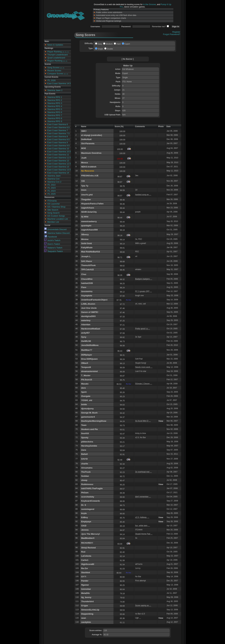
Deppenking (87, 614)
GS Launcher (54, 204)
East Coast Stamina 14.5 (59, 83)
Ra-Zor (85, 568)
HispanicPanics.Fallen (92, 204)
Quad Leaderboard (56, 58)
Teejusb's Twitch (54, 251)
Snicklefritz (87, 291)
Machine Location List (58, 219)
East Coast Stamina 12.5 (59, 164)
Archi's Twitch (52, 240)
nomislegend (88, 509)
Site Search (53, 210)
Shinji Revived (88, 548)
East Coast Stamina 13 (58, 167)
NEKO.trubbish (89, 167)
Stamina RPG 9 (55, 121)
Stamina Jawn (54, 176)
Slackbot (86, 572)
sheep (84, 480)
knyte (84, 513)
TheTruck (86, 472)
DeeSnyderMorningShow (94, 421)
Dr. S (83, 505)
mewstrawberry (89, 221)
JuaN (84, 158)
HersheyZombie (89, 446)
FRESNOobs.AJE (90, 176)
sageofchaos (88, 208)
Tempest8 (86, 367)
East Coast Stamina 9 (58, 143)
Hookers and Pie (89, 429)
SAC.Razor (87, 261)
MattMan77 (87, 350)
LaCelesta (86, 556)
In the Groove (150, 4)
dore (83, 388)
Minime (85, 239)
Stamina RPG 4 (55, 106)
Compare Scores (55, 74)
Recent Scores (54, 71)
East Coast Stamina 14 (58, 173)
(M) (63, 52)
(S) (66, 52)
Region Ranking (55, 61)
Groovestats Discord (55, 229)
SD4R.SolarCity (89, 212)
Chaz (84, 274)
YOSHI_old (87, 400)
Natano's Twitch (53, 248)
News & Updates (55, 45)
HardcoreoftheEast (91, 329)
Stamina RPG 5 (55, 109)
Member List (53, 222)
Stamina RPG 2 (55, 100)
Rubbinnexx (87, 484)
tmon (84, 190)
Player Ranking (55, 52)
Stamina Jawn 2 (55, 90)
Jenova (85, 530)
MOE (83, 148)
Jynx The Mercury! (90, 534)
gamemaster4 (88, 417)
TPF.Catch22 (87, 269)
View (161, 421)
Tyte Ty (85, 186)
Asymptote (87, 296)
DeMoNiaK (86, 139)
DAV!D (84, 459)
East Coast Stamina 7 (58, 130)
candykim (86, 622)
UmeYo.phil (87, 195)
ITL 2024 (52, 191)
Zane (84, 450)
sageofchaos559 (89, 230)
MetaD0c (85, 593)
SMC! (84, 131)
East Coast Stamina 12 (58, 161)
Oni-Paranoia (88, 143)
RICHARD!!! (87, 543)
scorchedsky (88, 497)
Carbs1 (85, 560)
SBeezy (85, 234)
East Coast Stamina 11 (58, 155)
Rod (83, 552)
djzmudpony (87, 409)
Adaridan (86, 325)
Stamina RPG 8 (55, 118)
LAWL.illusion (88, 304)
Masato (85, 384)
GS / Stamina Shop (56, 207)
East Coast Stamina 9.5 (59, 146)
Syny (84, 337)
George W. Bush (89, 413)
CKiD (84, 526)
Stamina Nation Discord (57, 233)
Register (176, 32)
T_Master (86, 375)
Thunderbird (87, 601)
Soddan (85, 476)
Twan (84, 425)
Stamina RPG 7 (55, 115)
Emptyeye (86, 522)
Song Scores (53, 68)
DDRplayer (87, 355)
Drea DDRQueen (89, 359)
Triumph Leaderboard (58, 55)
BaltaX (84, 454)
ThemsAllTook (88, 265)
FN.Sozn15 (87, 380)
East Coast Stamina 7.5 (59, 133)
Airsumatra (87, 468)
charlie (85, 464)
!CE (83, 181)
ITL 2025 (52, 194)
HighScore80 (88, 564)
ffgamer (85, 585)
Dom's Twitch (52, 244)
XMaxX (85, 363)
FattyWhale (87, 248)
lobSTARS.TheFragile (92, 488)
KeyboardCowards (90, 501)
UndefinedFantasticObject (94, 300)
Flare (84, 287)
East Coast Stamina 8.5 (59, 139)
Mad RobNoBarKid (90, 252)
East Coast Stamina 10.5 (59, 152)
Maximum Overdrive (91, 153)
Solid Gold (86, 243)
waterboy (86, 320)
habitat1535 (87, 283)
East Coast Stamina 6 (58, 124)
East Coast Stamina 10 (58, 149)
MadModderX (88, 538)
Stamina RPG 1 (55, 97)
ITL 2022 (52, 185)
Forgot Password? (172, 34)
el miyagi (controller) (92, 135)
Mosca (84, 163)
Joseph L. (86, 256)
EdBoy (84, 517)
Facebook (51, 237)
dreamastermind (89, 371)
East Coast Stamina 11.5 (59, 158)
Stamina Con (54, 179)
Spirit (84, 392)
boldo (84, 404)
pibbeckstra (87, 442)
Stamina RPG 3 (55, 103)
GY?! (84, 577)
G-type (84, 606)
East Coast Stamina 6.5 (59, 127)
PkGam (85, 493)
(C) (68, 52)
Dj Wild (85, 217)
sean (83, 618)
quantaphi (86, 226)
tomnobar (86, 589)
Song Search (54, 213)
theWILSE (86, 341)
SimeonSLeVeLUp (90, 610)
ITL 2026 (52, 80)
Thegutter (86, 199)
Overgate (86, 396)
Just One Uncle (89, 308)
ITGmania (52, 201)
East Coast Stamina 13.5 (59, 170)
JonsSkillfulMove (90, 345)
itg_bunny (86, 597)
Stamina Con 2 (54, 182)
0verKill (85, 433)
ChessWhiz (87, 279)
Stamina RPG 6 (55, 112)
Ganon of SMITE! (90, 312)
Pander (85, 581)
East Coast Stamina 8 (58, 136)
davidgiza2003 (88, 316)
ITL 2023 (52, 188)
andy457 (85, 333)
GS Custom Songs (56, 216)
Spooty (85, 438)
